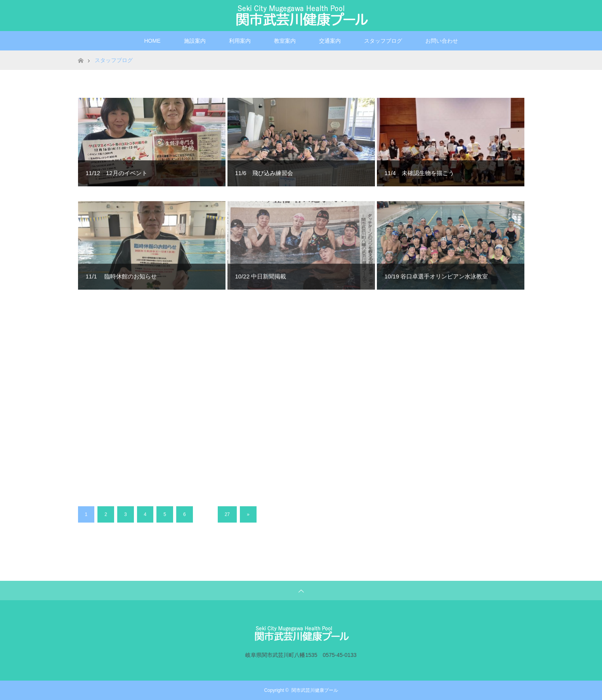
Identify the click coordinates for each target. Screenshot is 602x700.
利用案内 (240, 41)
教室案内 (285, 41)
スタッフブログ (383, 41)
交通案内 (330, 41)
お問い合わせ (442, 41)
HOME (153, 41)
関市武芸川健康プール (315, 690)
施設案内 (195, 41)
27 (227, 514)
